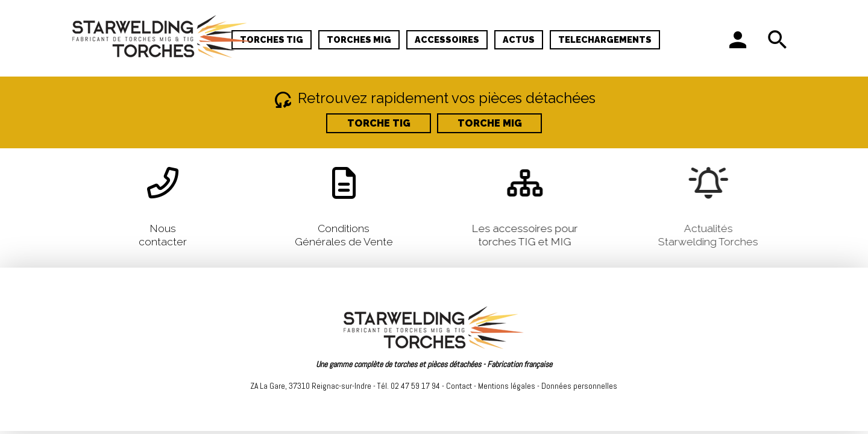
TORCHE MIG (490, 123)
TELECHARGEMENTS (605, 39)
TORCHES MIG (359, 39)
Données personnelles (579, 386)
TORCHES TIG (272, 39)
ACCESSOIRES (447, 39)
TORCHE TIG (379, 123)
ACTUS (519, 39)
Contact (459, 386)
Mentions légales (507, 386)
